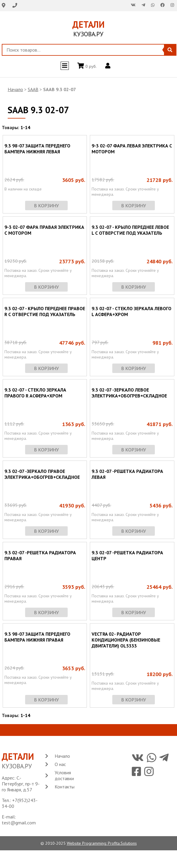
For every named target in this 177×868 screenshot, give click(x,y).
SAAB (33, 89)
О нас (60, 764)
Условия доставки (64, 775)
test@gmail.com (19, 823)
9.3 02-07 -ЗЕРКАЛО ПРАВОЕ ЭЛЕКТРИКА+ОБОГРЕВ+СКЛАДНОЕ (42, 474)
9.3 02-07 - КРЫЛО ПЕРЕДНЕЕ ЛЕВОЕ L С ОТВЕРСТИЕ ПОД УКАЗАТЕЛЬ (130, 230)
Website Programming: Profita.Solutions (102, 843)
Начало (15, 89)
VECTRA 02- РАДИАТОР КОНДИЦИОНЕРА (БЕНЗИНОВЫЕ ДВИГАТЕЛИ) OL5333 (126, 640)
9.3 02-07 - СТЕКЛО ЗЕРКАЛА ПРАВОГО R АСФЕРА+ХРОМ (35, 393)
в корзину (46, 206)
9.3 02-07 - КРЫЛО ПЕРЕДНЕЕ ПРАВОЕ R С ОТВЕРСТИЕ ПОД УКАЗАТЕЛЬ (45, 311)
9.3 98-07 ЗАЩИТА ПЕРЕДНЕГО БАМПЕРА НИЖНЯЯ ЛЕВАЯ (37, 149)
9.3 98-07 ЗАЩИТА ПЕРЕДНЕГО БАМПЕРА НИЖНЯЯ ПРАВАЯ (37, 637)
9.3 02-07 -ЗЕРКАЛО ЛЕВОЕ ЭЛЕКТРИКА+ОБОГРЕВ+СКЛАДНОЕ (129, 393)
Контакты (65, 787)
